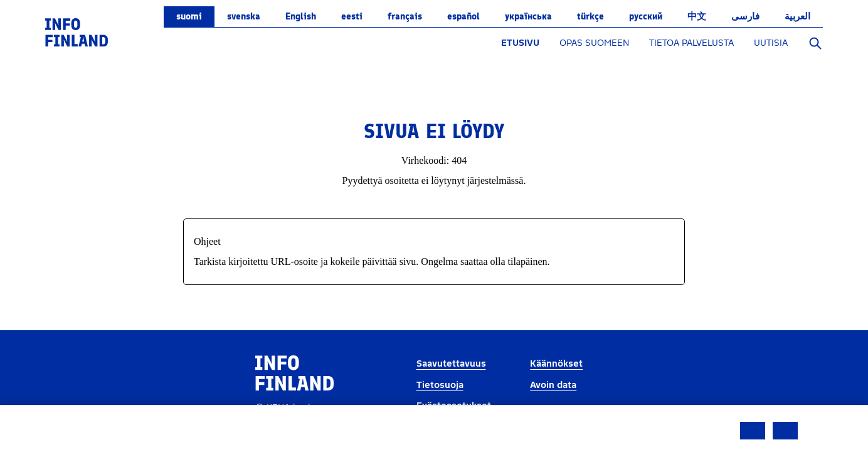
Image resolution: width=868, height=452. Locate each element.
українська (528, 16)
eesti (352, 16)
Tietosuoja (440, 385)
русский (646, 16)
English (301, 16)
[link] (77, 32)
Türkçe (590, 16)
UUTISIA (771, 43)
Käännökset (556, 364)
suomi (189, 16)
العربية (797, 16)
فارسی (745, 16)
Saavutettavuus (451, 364)
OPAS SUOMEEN (594, 43)
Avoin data (553, 385)
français (405, 16)
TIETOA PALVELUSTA (691, 43)
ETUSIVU (520, 43)
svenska (244, 16)
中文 (697, 16)
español (463, 16)
